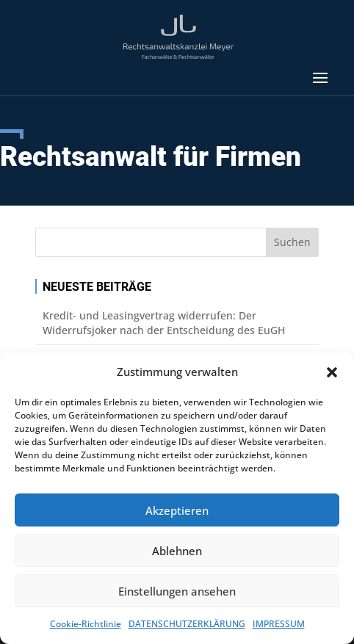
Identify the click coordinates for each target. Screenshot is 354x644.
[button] (332, 372)
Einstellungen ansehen (177, 591)
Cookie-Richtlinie (86, 624)
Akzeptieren (177, 510)
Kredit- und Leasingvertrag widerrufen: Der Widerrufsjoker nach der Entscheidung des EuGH (164, 323)
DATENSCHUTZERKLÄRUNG (187, 624)
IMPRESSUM (279, 624)
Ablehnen (177, 551)
